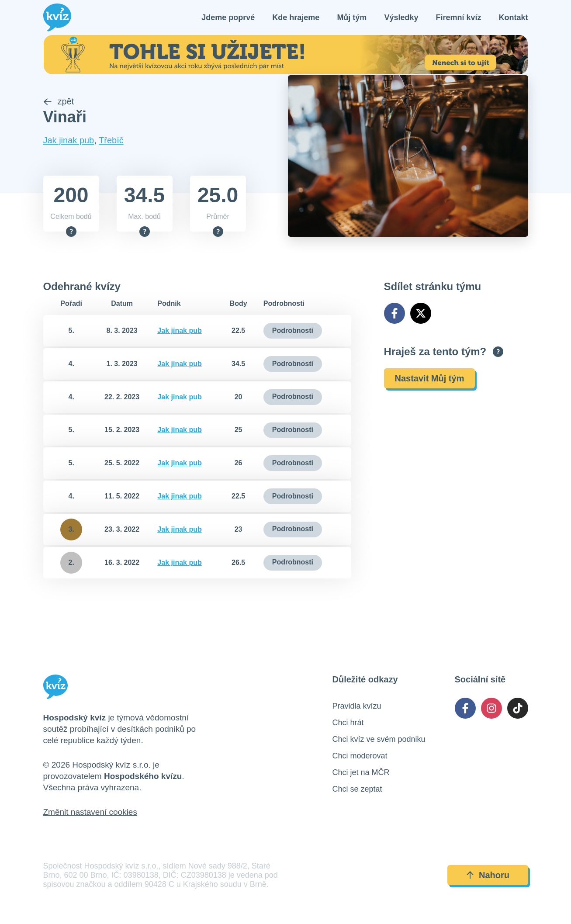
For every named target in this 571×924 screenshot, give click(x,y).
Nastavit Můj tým (430, 378)
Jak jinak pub (69, 141)
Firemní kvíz (458, 17)
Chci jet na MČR (361, 772)
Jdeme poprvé (228, 17)
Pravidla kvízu (357, 706)
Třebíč (111, 141)
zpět (59, 102)
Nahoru (488, 875)
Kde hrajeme (296, 17)
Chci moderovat (360, 756)
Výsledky (401, 17)
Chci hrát (348, 723)
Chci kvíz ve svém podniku (379, 739)
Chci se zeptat (357, 789)
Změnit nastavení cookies (90, 812)
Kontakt (514, 17)
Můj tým (352, 17)
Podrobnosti (293, 330)
